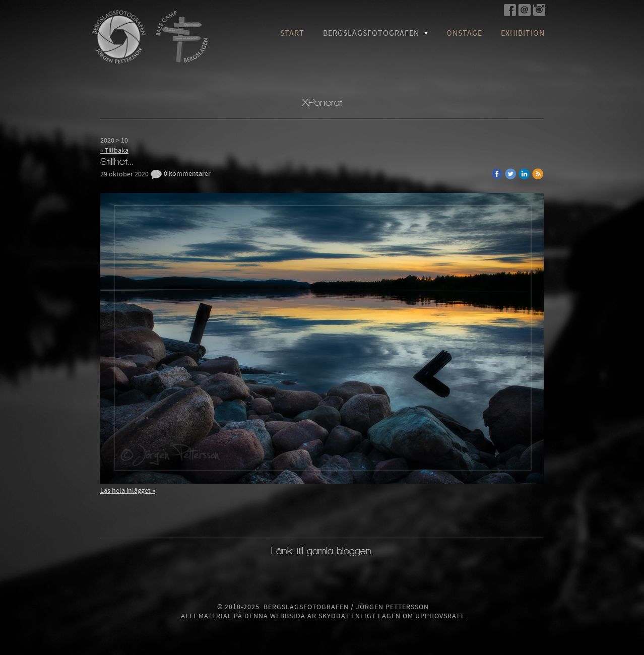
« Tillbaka (114, 151)
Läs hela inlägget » (128, 491)
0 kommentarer (180, 174)
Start (292, 33)
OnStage (464, 33)
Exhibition (523, 33)
